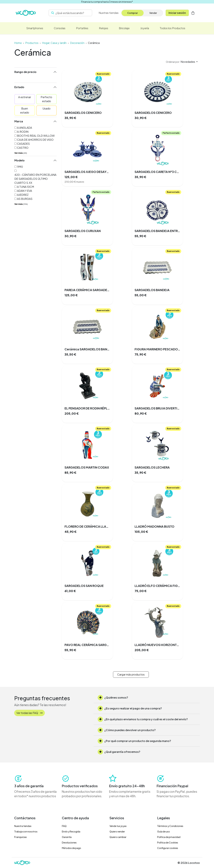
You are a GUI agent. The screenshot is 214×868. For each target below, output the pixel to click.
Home (18, 43)
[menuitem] (109, 13)
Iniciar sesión (177, 13)
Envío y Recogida (71, 831)
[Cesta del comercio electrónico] (193, 13)
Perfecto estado (46, 99)
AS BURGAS (25, 199)
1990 (20, 167)
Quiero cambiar (118, 837)
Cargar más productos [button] (131, 674)
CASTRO (23, 148)
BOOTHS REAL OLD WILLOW (36, 136)
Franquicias (20, 837)
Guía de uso (164, 831)
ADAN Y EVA (24, 191)
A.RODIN (23, 132)
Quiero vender (117, 831)
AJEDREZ (23, 195)
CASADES (23, 144)
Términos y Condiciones (170, 826)
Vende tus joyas (118, 826)
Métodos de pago (71, 848)
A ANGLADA (24, 128)
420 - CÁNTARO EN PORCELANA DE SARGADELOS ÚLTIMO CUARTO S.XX (35, 179)
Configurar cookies (168, 848)
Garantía (67, 837)
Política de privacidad (169, 837)
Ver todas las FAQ (30, 713)
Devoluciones (69, 842)
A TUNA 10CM (25, 187)
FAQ (64, 826)
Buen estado (25, 110)
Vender (153, 13)
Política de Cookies (168, 842)
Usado (46, 108)
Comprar (132, 13)
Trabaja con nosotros (26, 831)
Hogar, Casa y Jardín (54, 43)
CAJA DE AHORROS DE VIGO (35, 140)
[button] (182, 62)
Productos (32, 43)
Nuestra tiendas (23, 826)
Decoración (77, 43)
